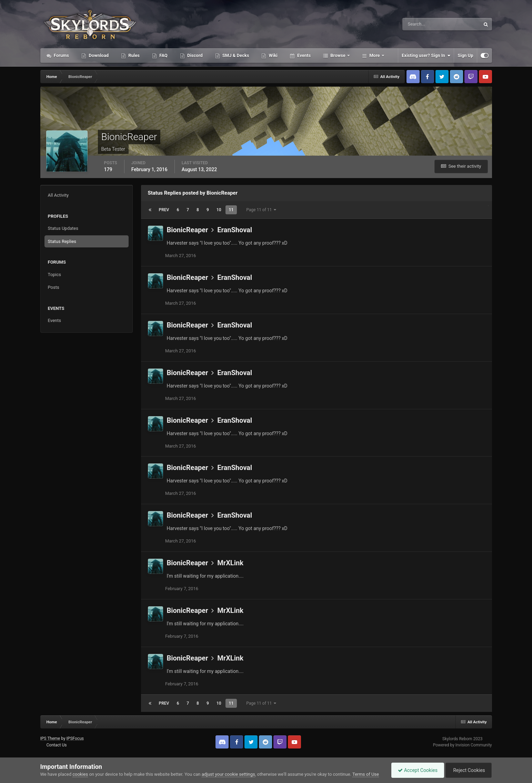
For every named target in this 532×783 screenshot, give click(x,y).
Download (98, 55)
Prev (164, 210)
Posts (54, 287)
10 (219, 210)
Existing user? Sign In (426, 56)
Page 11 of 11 (261, 210)
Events (303, 55)
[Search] (420, 24)
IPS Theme (50, 738)
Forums (61, 55)
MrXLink (230, 563)
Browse (338, 55)
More (375, 55)
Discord (194, 55)
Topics (55, 275)
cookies (80, 774)
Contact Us (56, 745)
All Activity (58, 195)
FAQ (163, 55)
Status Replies (62, 241)
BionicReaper (188, 230)
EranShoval (235, 230)
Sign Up (465, 55)
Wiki (272, 55)
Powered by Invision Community (463, 745)
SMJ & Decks (235, 55)
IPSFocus (75, 738)
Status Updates (63, 228)
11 (231, 210)
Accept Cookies (416, 770)
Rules (133, 55)
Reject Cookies (468, 770)
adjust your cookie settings (228, 774)
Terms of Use (366, 774)
